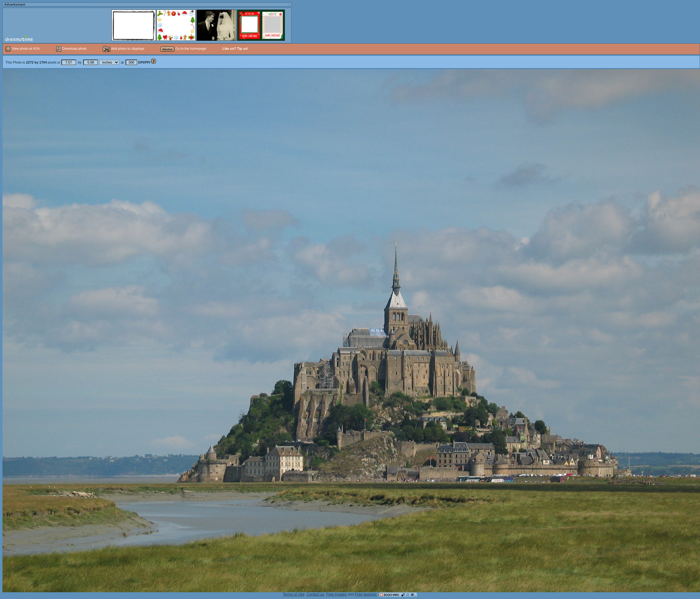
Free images (336, 594)
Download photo (72, 49)
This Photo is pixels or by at (78, 62)
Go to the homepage (183, 49)
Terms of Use (294, 594)
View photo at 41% (23, 49)
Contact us (315, 594)
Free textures (366, 594)
